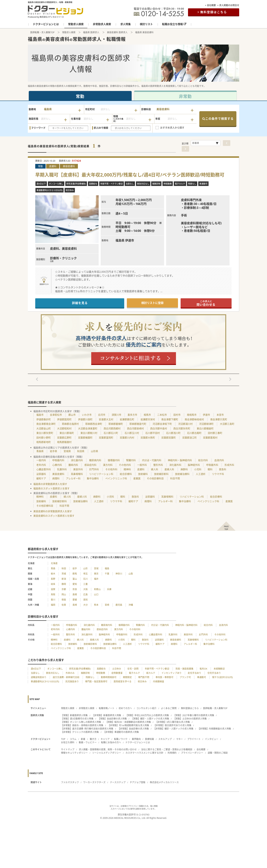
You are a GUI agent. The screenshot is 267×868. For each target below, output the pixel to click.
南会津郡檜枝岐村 (194, 419)
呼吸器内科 (58, 460)
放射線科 (143, 474)
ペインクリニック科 (116, 478)
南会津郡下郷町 (170, 419)
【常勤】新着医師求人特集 (74, 715)
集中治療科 (93, 478)
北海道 (54, 563)
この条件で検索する (218, 119)
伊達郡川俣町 (85, 419)
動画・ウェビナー (88, 742)
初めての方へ (125, 708)
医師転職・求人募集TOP (42, 32)
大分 (85, 605)
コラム (73, 739)
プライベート (194, 739)
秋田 (64, 568)
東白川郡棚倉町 (205, 428)
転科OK (203, 669)
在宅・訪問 (133, 669)
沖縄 (131, 605)
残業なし (90, 677)
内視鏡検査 (159, 682)
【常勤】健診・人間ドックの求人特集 (150, 719)
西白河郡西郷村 (112, 428)
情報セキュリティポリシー (74, 753)
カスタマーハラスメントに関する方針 (144, 753)
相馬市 (147, 415)
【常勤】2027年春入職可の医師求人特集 (194, 715)
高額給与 (101, 669)
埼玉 (85, 574)
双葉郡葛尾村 (210, 438)
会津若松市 (56, 415)
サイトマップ (68, 749)
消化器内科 (77, 460)
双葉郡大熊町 (148, 438)
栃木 (53, 574)
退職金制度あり (39, 677)
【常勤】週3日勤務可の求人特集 (77, 719)
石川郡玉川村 (132, 433)
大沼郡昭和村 (64, 428)
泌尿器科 (41, 474)
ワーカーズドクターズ (94, 782)
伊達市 (206, 415)
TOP (63, 739)
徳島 (64, 600)
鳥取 (53, 594)
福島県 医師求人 (91, 32)
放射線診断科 (161, 474)
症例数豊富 (117, 673)
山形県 (94, 451)
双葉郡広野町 (64, 438)
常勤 (80, 96)
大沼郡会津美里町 (88, 428)
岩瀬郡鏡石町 (127, 419)
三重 (85, 584)
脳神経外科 (194, 465)
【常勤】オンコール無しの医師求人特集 (81, 722)
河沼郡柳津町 (206, 424)
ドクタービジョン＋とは (138, 742)
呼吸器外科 (212, 465)
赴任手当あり (195, 673)
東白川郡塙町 (67, 433)
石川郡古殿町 (194, 433)
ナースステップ (118, 782)
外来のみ (70, 673)
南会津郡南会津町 (46, 424)
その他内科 (125, 465)
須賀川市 (116, 415)
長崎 (75, 605)
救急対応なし (53, 673)
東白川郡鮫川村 (89, 433)
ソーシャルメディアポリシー (107, 753)
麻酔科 (184, 469)
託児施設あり (72, 682)
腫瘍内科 (73, 465)
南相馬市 (192, 415)
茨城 (64, 574)
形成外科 (229, 465)
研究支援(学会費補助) (80, 669)
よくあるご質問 (169, 708)
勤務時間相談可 (109, 677)
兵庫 (109, 589)
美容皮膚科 (58, 474)
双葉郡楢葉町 (85, 438)
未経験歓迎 (219, 669)
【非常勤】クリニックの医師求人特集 (80, 732)
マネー (179, 739)
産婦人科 (169, 469)
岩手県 (53, 451)
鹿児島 (119, 605)
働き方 (93, 739)
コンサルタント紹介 (146, 708)
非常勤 (185, 96)
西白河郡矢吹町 (182, 428)
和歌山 (97, 589)
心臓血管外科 (44, 469)
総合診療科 (126, 474)
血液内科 (219, 460)
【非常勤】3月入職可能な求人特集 (173, 722)
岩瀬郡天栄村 (148, 419)
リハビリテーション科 (101, 474)
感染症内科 (90, 465)
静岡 (64, 584)
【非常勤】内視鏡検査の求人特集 (214, 729)
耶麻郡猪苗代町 (138, 424)
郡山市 (72, 415)
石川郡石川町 (111, 433)
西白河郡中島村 (159, 428)
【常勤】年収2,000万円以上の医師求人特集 (147, 715)
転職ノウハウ (121, 739)
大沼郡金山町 (44, 428)
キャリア (105, 739)
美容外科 (78, 469)
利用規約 (172, 753)
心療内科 (57, 465)
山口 (96, 594)
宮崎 (107, 605)
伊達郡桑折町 (44, 419)
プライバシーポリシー (192, 753)
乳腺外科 (62, 469)
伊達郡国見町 (64, 419)
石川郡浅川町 (173, 433)
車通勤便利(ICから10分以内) (45, 682)
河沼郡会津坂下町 (162, 424)
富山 (75, 579)
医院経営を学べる (123, 682)
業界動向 (136, 739)
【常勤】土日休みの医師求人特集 (190, 719)
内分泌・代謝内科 (152, 460)
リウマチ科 (218, 474)
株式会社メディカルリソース (164, 782)
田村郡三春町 (215, 433)
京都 (64, 589)
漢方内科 (108, 465)
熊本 (96, 605)
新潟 (64, 579)
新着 (83, 739)
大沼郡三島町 (227, 424)
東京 (96, 574)
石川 (85, 579)
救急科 (223, 469)
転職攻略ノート (107, 708)
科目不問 (175, 478)
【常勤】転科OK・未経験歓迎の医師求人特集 (128, 722)
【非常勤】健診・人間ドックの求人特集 (173, 729)
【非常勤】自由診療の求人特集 (133, 729)
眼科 (210, 469)
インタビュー (212, 739)
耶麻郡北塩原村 (70, 424)
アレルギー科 (73, 478)
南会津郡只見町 (219, 419)
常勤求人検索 (69, 32)
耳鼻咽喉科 (77, 474)
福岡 (53, 605)
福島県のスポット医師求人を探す (51, 488)
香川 (53, 600)
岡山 (64, 594)
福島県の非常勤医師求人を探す (50, 484)
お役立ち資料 (68, 742)
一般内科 (41, 460)
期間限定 (127, 677)
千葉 (107, 574)
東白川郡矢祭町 (45, 433)
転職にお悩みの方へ (111, 742)
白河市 (102, 415)
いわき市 (87, 415)
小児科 (198, 469)
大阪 (85, 589)
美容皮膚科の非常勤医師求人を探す (53, 511)
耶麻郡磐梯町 (116, 424)
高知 (85, 600)
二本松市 (162, 415)
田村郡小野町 (44, 438)
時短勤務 (101, 673)
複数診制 (85, 673)
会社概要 (211, 5)
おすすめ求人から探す (172, 128)
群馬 (75, 574)
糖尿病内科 (95, 460)
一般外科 (142, 465)
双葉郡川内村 (127, 438)
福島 (107, 568)
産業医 (137, 478)
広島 (85, 594)
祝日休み (142, 682)
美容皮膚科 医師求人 (117, 32)
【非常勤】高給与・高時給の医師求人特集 (82, 725)
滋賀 (53, 589)
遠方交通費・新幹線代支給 (66, 677)
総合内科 (203, 460)
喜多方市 (132, 415)
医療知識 (149, 739)
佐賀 (64, 605)
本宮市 (220, 415)
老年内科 (41, 465)
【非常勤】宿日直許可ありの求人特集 (172, 725)
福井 (96, 579)
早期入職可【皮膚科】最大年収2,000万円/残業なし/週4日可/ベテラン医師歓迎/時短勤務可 (130, 175)
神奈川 (119, 574)
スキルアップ (165, 739)
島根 (75, 594)
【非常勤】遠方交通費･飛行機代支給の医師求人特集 (87, 729)
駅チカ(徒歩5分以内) (222, 677)
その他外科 (111, 469)
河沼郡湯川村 (185, 424)
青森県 (40, 451)
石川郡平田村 (153, 433)
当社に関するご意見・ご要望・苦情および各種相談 (167, 749)
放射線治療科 (182, 474)
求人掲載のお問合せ (229, 5)
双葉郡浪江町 (189, 438)
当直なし (35, 673)
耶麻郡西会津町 (94, 424)
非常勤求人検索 (87, 708)
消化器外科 (175, 465)
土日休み (117, 669)
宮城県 (67, 451)
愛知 (75, 584)
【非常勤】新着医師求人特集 (107, 715)
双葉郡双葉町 (169, 438)
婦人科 (155, 469)
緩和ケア (41, 478)
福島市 (40, 415)
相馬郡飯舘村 (64, 442)
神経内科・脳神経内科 (180, 460)
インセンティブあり (172, 673)
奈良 (75, 589)
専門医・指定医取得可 (96, 682)
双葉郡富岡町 (106, 438)
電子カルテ (134, 673)
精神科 (127, 469)
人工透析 (201, 474)
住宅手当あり (214, 673)
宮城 (96, 568)
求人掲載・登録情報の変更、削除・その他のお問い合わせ (108, 749)
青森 (53, 568)
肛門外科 (94, 469)
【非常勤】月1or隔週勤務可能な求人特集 (128, 725)
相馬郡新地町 (44, 442)
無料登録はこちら (214, 12)
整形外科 (158, 465)
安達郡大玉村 (106, 419)
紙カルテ (151, 673)
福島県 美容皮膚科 (144, 32)
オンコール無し (55, 669)
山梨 (131, 574)
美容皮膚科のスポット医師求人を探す (54, 516)
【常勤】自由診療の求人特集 (112, 719)
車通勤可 (202, 677)
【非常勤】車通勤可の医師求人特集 (121, 732)
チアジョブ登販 (138, 782)
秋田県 (81, 451)
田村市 (177, 415)
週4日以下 (36, 669)
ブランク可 (185, 677)
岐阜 (53, 584)
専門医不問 (144, 677)
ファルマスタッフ (70, 782)
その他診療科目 (155, 478)
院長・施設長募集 (184, 669)
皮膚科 (141, 469)
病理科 (56, 478)
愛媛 (75, 600)
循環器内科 (114, 460)
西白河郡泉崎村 (135, 428)
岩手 (75, 568)
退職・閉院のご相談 (218, 753)
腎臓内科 (131, 460)
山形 (85, 568)
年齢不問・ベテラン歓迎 (157, 669)
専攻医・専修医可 (164, 677)
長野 (53, 579)
